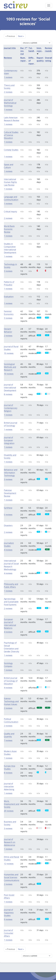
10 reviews (9, 353)
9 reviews (8, 919)
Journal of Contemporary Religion (11, 408)
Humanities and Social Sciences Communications (12, 877)
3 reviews (8, 271)
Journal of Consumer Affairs (9, 933)
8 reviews (8, 394)
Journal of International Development (10, 388)
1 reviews (8, 77)
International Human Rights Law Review (10, 182)
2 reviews (8, 92)
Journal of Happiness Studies (9, 913)
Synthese (8, 508)
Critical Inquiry (10, 211)
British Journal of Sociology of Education (11, 681)
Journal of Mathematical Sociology (10, 103)
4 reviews (8, 550)
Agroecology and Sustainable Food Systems (11, 602)
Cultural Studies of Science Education (11, 135)
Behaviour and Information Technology (11, 473)
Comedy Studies (11, 150)
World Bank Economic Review (9, 229)
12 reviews (9, 864)
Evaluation (9, 297)
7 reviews (8, 740)
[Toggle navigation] (49, 5)
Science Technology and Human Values (11, 701)
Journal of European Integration (9, 440)
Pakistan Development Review (10, 493)
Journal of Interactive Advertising (9, 786)
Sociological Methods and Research (10, 367)
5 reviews (8, 515)
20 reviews (9, 811)
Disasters (8, 525)
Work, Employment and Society (12, 804)
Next (21, 36)
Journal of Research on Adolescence (10, 842)
